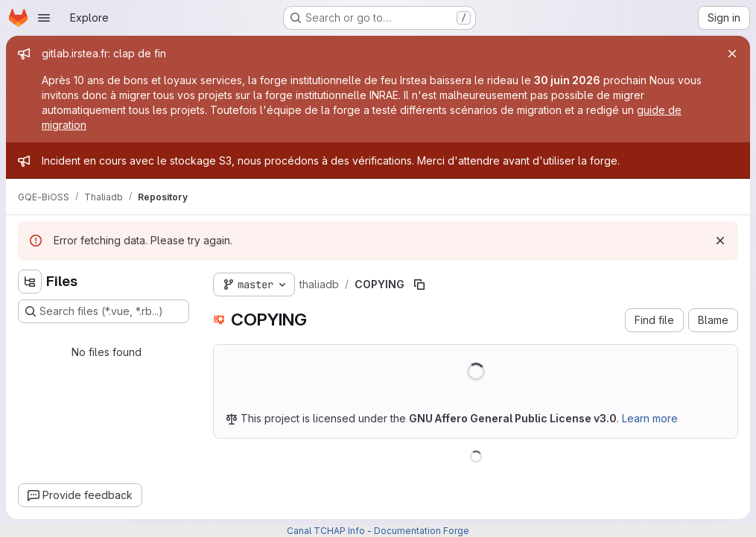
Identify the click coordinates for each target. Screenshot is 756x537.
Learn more (650, 418)
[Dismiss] (720, 241)
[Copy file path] (419, 285)
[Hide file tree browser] (30, 282)
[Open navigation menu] (44, 18)
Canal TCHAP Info (326, 531)
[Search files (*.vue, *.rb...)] (104, 311)
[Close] (732, 54)
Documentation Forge (422, 531)
